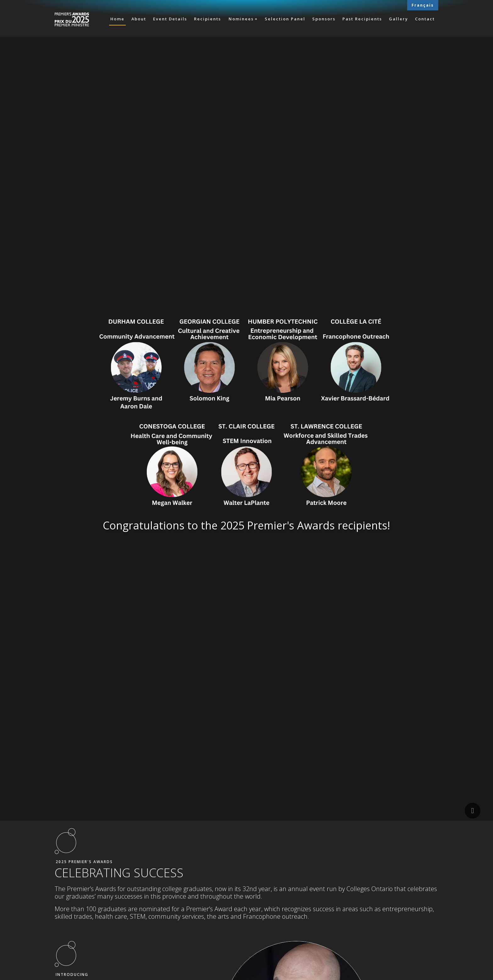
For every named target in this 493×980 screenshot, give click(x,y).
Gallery (399, 19)
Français (423, 5)
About (139, 19)
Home (117, 19)
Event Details (170, 19)
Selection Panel (285, 19)
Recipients (208, 19)
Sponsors (324, 19)
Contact (425, 19)
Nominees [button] (241, 19)
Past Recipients (362, 19)
